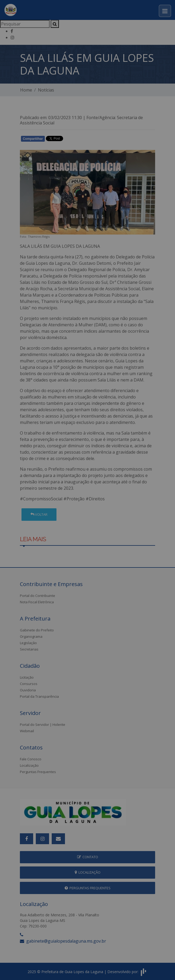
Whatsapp (81, 140)
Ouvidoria (28, 690)
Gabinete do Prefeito (37, 630)
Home (26, 90)
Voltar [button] (39, 514)
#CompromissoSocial (41, 499)
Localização (29, 765)
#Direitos (95, 499)
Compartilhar (33, 139)
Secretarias (29, 649)
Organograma (31, 636)
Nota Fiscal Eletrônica (37, 602)
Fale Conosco (31, 759)
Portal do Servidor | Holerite (43, 725)
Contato (88, 857)
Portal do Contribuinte (38, 596)
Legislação (28, 643)
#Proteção (74, 499)
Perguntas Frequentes (38, 772)
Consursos (29, 684)
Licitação (27, 677)
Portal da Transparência (39, 696)
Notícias (46, 90)
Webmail (27, 731)
